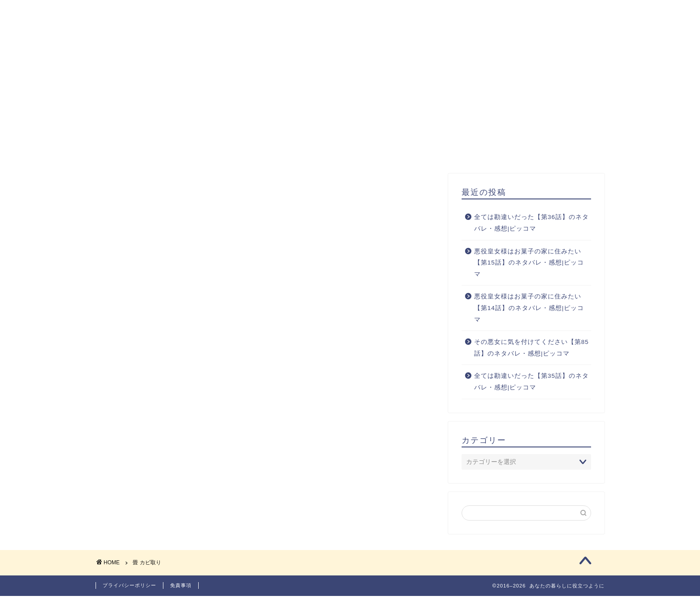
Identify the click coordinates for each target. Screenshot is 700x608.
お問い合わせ (576, 14)
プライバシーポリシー (129, 597)
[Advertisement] (350, 106)
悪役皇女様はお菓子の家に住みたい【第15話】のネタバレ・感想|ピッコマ (529, 271)
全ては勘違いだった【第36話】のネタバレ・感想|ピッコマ (531, 231)
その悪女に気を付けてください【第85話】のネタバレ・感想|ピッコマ (531, 356)
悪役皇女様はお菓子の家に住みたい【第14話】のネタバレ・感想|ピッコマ (529, 316)
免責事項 (181, 597)
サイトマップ (511, 14)
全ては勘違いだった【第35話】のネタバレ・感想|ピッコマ (531, 390)
